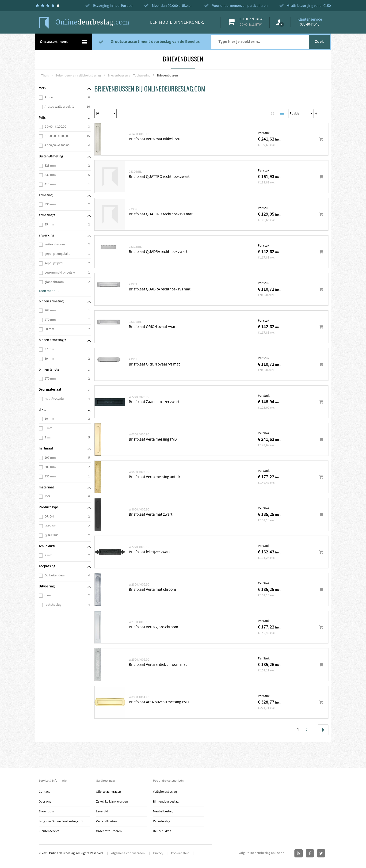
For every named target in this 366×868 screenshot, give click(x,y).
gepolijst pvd (54, 263)
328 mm (50, 166)
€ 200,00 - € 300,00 (57, 145)
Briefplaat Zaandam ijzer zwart (154, 402)
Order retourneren (109, 831)
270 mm (50, 320)
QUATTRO (51, 535)
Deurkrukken (162, 831)
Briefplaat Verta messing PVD (153, 440)
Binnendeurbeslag (166, 802)
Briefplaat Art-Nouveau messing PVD (159, 702)
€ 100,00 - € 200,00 (57, 136)
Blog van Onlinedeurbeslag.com (61, 821)
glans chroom (54, 282)
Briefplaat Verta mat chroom (152, 590)
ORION (49, 517)
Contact (44, 792)
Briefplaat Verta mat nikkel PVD (154, 139)
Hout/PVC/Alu (54, 399)
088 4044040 (310, 24)
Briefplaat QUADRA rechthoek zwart (158, 252)
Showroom (46, 811)
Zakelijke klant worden (112, 802)
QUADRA (51, 526)
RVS (47, 496)
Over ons (45, 802)
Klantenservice (49, 831)
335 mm (50, 476)
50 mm (49, 329)
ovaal (48, 595)
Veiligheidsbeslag (165, 792)
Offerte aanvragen (109, 792)
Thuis (45, 76)
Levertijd (102, 811)
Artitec (49, 97)
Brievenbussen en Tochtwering (129, 76)
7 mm (49, 438)
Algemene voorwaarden (128, 853)
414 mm (50, 184)
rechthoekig (53, 605)
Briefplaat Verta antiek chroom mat (158, 665)
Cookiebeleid (180, 853)
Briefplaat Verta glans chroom (153, 627)
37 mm (49, 349)
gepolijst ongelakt (57, 254)
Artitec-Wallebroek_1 (59, 107)
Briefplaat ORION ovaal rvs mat (154, 364)
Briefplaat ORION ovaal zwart (153, 327)
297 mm (50, 458)
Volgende (323, 730)
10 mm (49, 419)
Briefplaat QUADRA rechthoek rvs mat (160, 289)
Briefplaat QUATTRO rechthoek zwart (159, 177)
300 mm (50, 467)
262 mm (50, 310)
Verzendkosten (106, 821)
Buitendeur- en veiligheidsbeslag (78, 76)
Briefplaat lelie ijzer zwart (149, 552)
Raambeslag (162, 821)
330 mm (50, 175)
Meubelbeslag (163, 811)
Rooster (272, 113)
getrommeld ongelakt (60, 273)
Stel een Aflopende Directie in (317, 114)
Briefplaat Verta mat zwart (151, 515)
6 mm (49, 428)
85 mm (49, 225)
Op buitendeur (55, 575)
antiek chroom (55, 244)
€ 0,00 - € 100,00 (55, 127)
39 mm (49, 359)
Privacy (158, 853)
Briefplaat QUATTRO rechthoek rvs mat (161, 214)
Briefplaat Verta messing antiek (154, 477)
